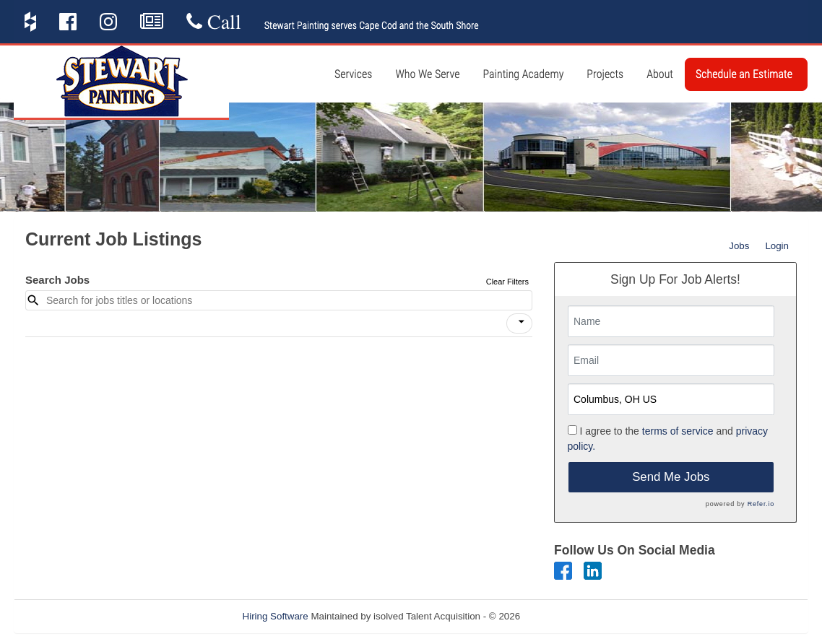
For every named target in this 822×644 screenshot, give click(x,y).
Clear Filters (507, 282)
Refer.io (761, 504)
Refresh (563, 616)
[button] (519, 323)
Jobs (739, 246)
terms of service (678, 431)
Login (777, 246)
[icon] (522, 322)
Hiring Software (276, 616)
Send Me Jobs (671, 477)
